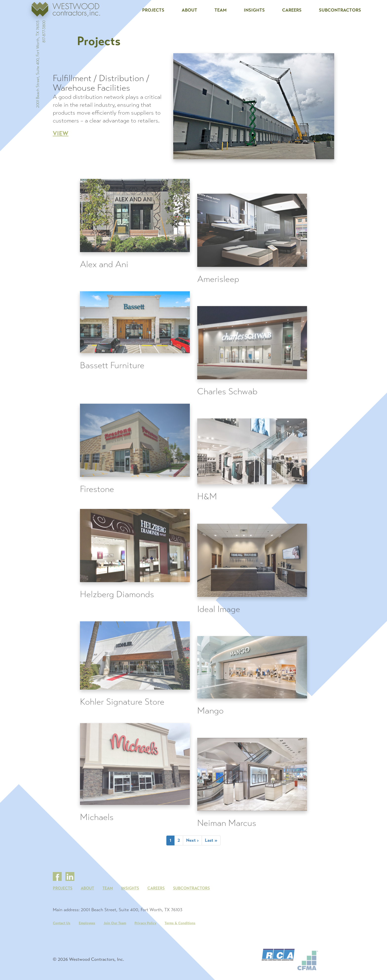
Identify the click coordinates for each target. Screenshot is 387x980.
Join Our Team (115, 942)
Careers (292, 10)
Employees (87, 942)
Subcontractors (340, 10)
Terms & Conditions (180, 942)
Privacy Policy (145, 942)
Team (221, 10)
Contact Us (62, 942)
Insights (254, 10)
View (61, 133)
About (189, 10)
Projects (153, 10)
